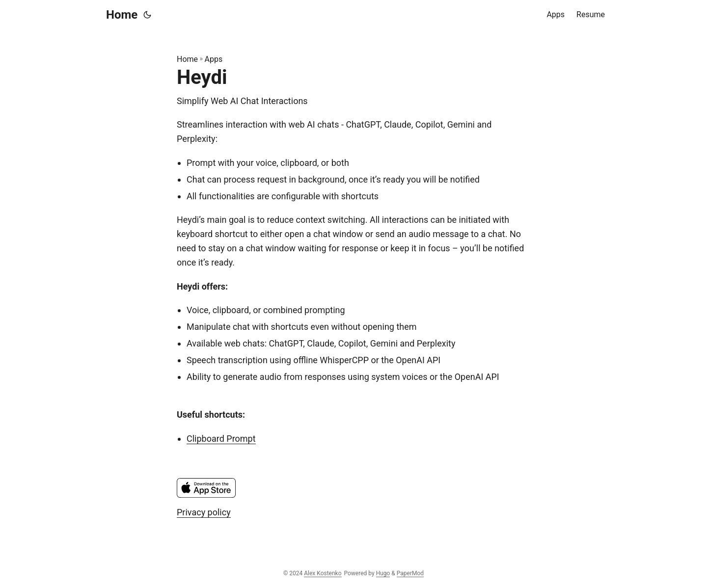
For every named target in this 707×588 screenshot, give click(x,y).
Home (122, 15)
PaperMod (410, 573)
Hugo (383, 573)
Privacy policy (204, 512)
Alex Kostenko (323, 573)
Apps (214, 59)
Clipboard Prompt (221, 439)
